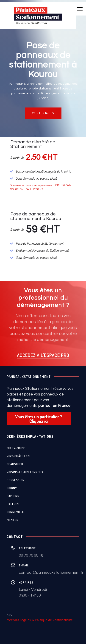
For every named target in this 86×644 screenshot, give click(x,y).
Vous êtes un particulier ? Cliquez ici (39, 419)
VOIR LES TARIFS (43, 113)
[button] (77, 9)
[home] (38, 16)
